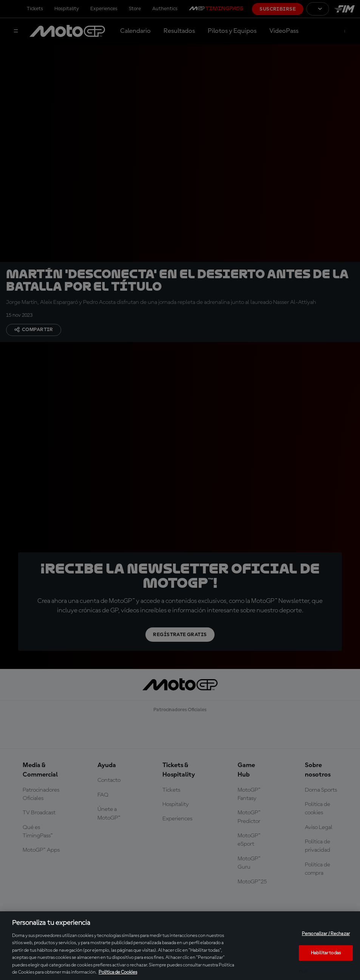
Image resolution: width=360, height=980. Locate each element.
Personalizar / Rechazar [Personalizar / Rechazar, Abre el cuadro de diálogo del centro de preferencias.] (326, 934)
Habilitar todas (326, 953)
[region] (180, 946)
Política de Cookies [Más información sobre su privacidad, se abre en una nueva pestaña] (118, 972)
